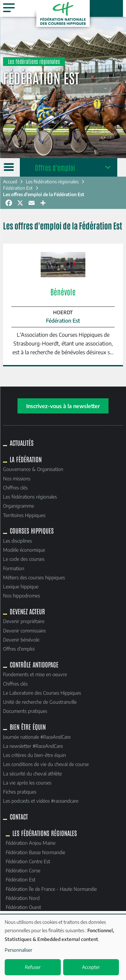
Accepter (91, 967)
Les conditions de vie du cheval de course (46, 764)
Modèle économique (24, 550)
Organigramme (18, 506)
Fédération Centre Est (28, 861)
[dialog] (63, 947)
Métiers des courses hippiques (34, 577)
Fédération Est (18, 188)
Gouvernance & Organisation (33, 469)
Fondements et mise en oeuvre (35, 674)
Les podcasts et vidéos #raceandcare (41, 801)
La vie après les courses (27, 783)
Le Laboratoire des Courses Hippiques (42, 693)
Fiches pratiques (20, 792)
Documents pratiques (25, 711)
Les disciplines (17, 541)
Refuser (33, 967)
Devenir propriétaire (24, 621)
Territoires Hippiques (24, 515)
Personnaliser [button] (18, 950)
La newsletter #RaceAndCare (33, 746)
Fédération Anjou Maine (31, 843)
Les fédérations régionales (52, 182)
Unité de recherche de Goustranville (40, 702)
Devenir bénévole (21, 640)
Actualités (22, 443)
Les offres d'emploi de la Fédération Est (44, 194)
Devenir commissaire (24, 630)
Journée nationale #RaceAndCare (37, 737)
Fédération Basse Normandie (35, 852)
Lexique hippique (21, 586)
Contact (19, 816)
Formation (14, 568)
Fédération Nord (23, 898)
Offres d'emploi (55, 167)
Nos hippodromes (22, 595)
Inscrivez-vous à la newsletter (63, 406)
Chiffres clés (15, 487)
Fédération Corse (23, 870)
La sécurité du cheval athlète (32, 773)
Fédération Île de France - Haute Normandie (51, 889)
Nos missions (17, 478)
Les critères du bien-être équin (34, 755)
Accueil (10, 182)
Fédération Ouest (23, 907)
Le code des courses (24, 559)
